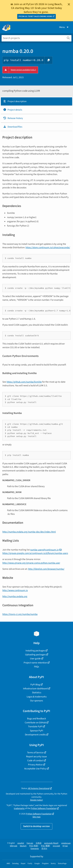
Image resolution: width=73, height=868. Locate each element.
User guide (35, 659)
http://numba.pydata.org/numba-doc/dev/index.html (29, 532)
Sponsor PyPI (36, 731)
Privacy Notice (35, 765)
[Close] (69, 4)
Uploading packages (35, 655)
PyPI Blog (35, 685)
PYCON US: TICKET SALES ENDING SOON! (35, 16)
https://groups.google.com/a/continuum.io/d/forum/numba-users (35, 553)
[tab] (36, 101)
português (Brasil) (51, 843)
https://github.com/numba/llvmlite (24, 382)
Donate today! (36, 800)
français (30, 843)
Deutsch (23, 846)
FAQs (36, 667)
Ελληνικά (14, 846)
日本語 (39, 843)
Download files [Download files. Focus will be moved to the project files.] (13, 127)
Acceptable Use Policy (35, 769)
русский (56, 846)
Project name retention (35, 663)
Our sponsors (36, 701)
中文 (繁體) (46, 846)
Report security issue (36, 757)
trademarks (19, 808)
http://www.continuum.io (15, 590)
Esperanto (35, 849)
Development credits (35, 735)
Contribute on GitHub (35, 723)
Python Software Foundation (44, 808)
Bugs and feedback (37, 719)
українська (66, 843)
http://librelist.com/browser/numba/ (46, 569)
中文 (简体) (34, 846)
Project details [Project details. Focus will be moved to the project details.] (13, 110)
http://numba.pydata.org (15, 596)
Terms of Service (35, 753)
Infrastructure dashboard (35, 689)
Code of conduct (35, 760)
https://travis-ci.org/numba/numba (20, 614)
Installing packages (35, 651)
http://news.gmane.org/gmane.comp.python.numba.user (31, 563)
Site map (36, 817)
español (21, 843)
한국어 (44, 849)
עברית (65, 846)
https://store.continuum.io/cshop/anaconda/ (48, 247)
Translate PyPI (35, 726)
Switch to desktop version (36, 826)
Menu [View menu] (64, 27)
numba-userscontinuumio (44, 550)
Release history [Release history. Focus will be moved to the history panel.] (13, 118)
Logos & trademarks (37, 697)
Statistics (37, 692)
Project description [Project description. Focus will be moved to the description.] (15, 101)
